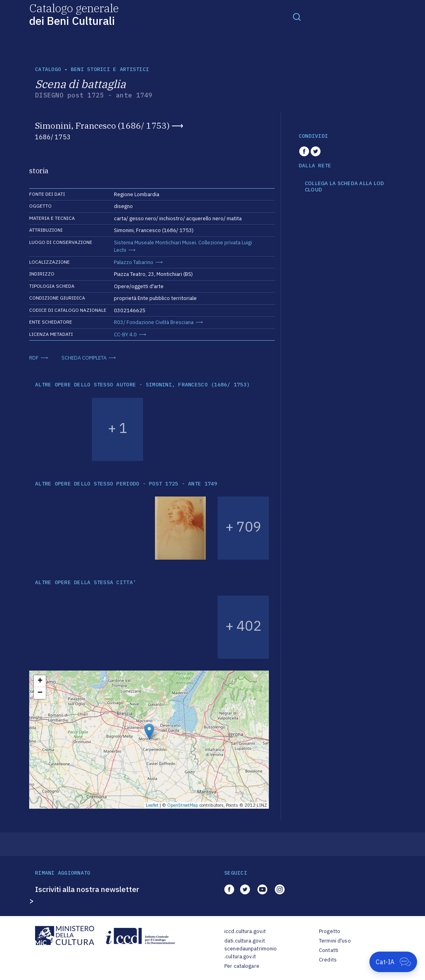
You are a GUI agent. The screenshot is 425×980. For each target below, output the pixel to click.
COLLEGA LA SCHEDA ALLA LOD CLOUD (345, 186)
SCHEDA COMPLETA (84, 358)
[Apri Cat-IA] (393, 962)
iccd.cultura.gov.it (245, 931)
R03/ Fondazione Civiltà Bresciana (154, 322)
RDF (34, 358)
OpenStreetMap (183, 805)
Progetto (330, 931)
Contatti (329, 950)
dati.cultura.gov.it (245, 941)
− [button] (40, 693)
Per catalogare (242, 966)
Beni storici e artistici (110, 69)
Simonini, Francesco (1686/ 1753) (102, 126)
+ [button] (40, 681)
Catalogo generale (74, 14)
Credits (328, 960)
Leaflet (152, 805)
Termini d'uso (335, 941)
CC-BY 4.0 (125, 334)
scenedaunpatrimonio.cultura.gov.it (251, 953)
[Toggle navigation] (297, 17)
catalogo (48, 69)
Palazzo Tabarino (134, 262)
